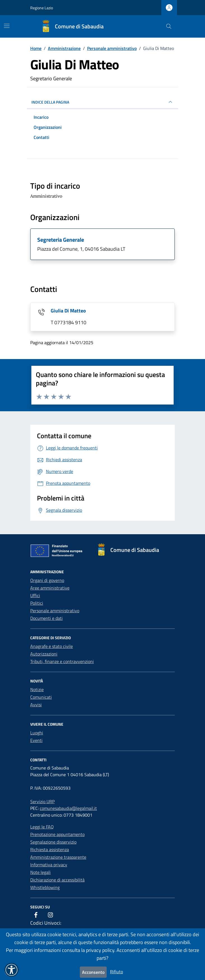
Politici (37, 603)
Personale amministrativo (55, 611)
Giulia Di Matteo (68, 311)
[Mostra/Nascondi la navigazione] (7, 26)
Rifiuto (117, 972)
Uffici (35, 595)
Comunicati (41, 697)
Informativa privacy (49, 865)
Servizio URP (42, 801)
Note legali (40, 872)
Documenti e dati (46, 618)
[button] (11, 970)
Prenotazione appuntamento (57, 834)
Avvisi (36, 705)
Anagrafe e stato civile (52, 646)
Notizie (37, 689)
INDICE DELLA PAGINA (102, 102)
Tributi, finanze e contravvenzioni (62, 661)
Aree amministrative (50, 588)
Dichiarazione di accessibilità (57, 880)
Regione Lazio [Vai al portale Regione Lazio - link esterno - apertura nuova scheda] (42, 8)
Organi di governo (47, 580)
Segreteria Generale (61, 240)
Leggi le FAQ (42, 827)
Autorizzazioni (44, 654)
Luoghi (37, 733)
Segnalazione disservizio (53, 842)
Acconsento (93, 972)
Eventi (36, 740)
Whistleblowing (45, 887)
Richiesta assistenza (50, 849)
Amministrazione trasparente (58, 857)
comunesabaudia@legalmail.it (68, 808)
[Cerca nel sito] (169, 27)
